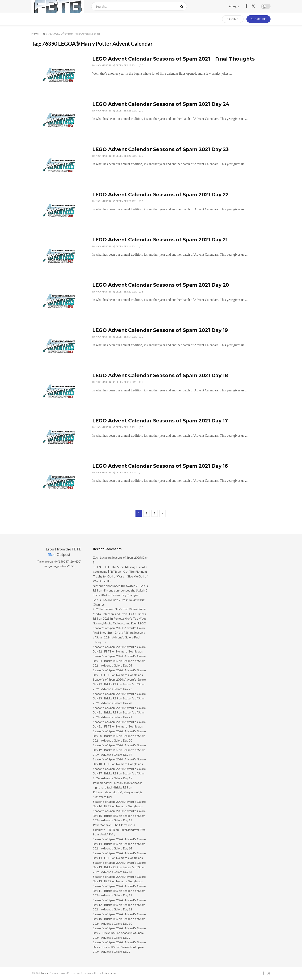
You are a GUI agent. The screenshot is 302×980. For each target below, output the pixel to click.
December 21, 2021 (125, 246)
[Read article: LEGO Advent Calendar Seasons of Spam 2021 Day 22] (59, 211)
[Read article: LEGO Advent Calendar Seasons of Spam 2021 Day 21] (59, 256)
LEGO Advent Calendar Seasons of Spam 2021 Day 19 (160, 330)
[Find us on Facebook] (246, 6)
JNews (44, 973)
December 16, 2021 (125, 472)
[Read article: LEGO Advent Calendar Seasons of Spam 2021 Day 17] (59, 437)
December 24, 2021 (125, 111)
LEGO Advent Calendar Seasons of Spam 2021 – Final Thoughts (173, 59)
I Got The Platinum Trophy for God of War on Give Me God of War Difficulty (120, 576)
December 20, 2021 (125, 292)
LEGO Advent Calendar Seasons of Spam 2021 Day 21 (160, 240)
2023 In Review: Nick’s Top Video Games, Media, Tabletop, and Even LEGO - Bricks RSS (120, 614)
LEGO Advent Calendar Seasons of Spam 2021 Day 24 (161, 104)
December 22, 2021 (125, 201)
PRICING (233, 19)
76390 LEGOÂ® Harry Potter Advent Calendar (74, 34)
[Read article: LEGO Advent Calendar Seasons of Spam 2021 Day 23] (59, 166)
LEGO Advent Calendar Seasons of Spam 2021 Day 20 (161, 285)
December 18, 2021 (125, 382)
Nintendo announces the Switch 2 (125, 590)
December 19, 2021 (125, 337)
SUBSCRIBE (258, 19)
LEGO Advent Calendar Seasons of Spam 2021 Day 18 (160, 375)
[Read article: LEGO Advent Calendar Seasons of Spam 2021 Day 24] (59, 120)
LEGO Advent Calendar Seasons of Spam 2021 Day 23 (161, 149)
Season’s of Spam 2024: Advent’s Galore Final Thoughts (119, 637)
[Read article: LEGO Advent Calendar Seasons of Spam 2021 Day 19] (59, 346)
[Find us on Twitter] (253, 6)
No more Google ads (130, 651)
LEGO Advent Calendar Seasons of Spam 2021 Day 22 (161, 195)
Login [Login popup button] (234, 6)
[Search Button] (183, 6)
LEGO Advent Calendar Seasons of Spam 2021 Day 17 (160, 421)
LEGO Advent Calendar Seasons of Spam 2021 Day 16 (160, 466)
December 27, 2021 (125, 65)
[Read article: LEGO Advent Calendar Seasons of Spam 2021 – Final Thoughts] (59, 75)
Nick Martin (103, 65)
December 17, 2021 (125, 427)
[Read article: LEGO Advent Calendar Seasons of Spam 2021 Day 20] (59, 301)
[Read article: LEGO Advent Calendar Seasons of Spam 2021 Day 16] (59, 482)
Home (35, 34)
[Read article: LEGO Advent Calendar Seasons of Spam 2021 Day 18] (59, 392)
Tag (43, 34)
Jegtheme (111, 973)
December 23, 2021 (125, 156)
